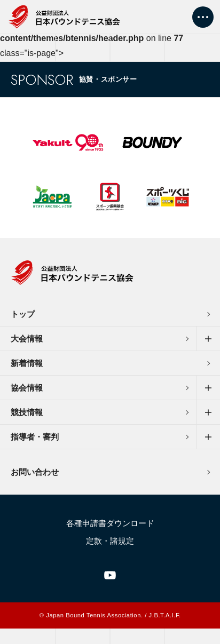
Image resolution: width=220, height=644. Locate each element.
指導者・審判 (35, 437)
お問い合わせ (35, 472)
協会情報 (27, 388)
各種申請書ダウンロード (110, 523)
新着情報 (27, 363)
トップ (23, 314)
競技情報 (27, 412)
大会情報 (27, 339)
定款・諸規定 (110, 541)
